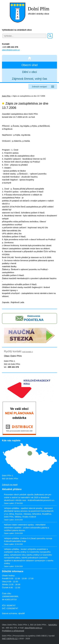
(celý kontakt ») (28, 352)
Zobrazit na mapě (10, 485)
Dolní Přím (6, 96)
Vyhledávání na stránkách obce (17, 30)
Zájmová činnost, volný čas (29, 79)
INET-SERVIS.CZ (10, 638)
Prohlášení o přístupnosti (13, 631)
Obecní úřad (29, 65)
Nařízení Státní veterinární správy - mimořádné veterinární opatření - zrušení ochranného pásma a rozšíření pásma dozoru (27, 528)
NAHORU (53, 625)
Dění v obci (29, 72)
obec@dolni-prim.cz (11, 50)
